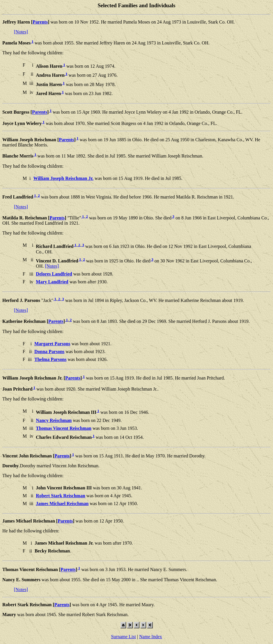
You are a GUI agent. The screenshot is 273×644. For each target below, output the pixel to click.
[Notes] (21, 32)
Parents (40, 22)
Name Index (151, 637)
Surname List (123, 637)
